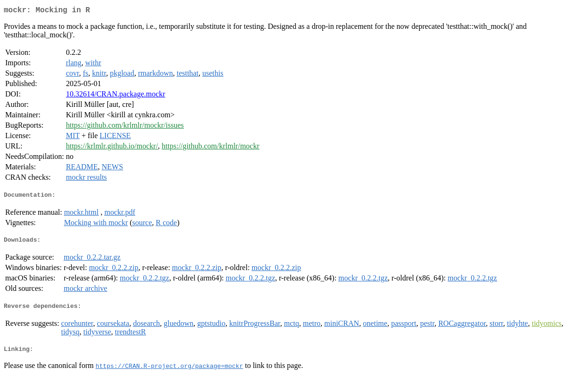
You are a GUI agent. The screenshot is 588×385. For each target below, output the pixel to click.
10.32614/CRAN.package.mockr (115, 96)
